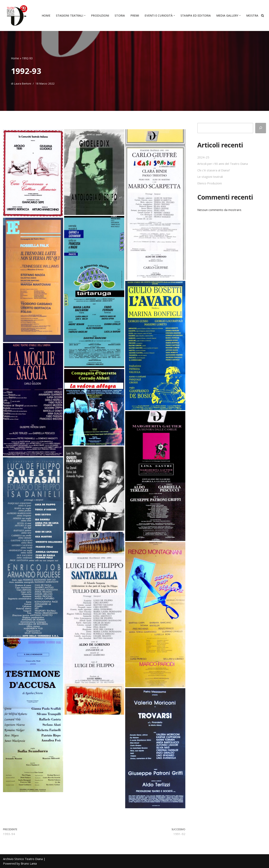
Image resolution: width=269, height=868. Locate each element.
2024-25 (203, 157)
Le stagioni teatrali (210, 177)
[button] (85, 15)
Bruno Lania (29, 863)
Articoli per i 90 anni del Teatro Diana (223, 164)
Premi (135, 15)
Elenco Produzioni (209, 183)
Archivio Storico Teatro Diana (23, 859)
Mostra (252, 15)
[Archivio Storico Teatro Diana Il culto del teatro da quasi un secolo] (16, 15)
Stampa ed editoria (196, 15)
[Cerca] (263, 15)
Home (46, 15)
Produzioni (100, 15)
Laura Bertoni (23, 84)
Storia (120, 15)
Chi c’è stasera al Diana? (214, 170)
